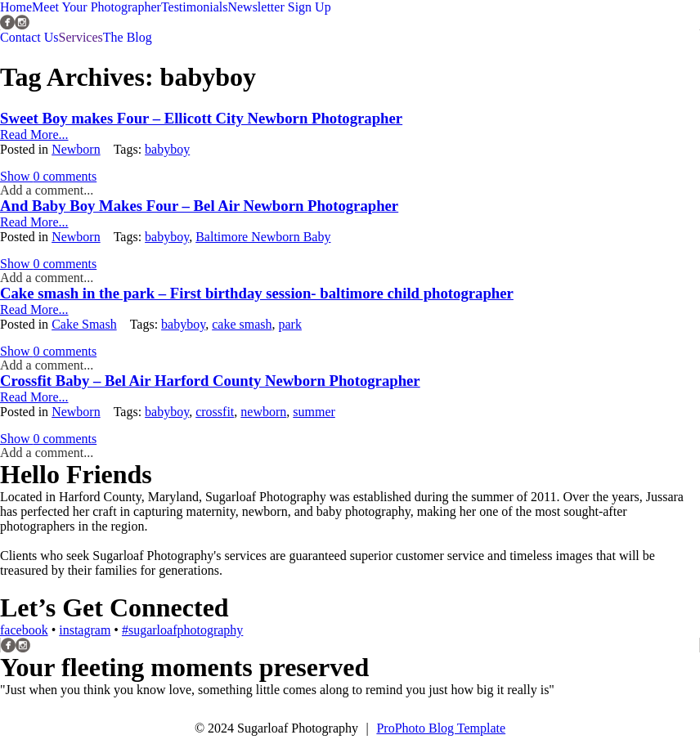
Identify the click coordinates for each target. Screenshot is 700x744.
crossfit (215, 412)
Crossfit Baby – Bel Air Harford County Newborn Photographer (210, 381)
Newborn (76, 149)
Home (16, 7)
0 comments (48, 176)
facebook (24, 630)
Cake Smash (84, 324)
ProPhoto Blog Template (441, 728)
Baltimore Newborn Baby (263, 237)
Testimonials (195, 7)
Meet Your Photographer (96, 7)
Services (81, 37)
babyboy (167, 149)
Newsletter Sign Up (279, 7)
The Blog (128, 37)
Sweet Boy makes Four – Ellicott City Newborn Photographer (201, 118)
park (289, 324)
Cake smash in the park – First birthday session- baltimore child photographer (257, 293)
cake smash (242, 324)
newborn (263, 412)
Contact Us (29, 37)
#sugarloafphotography (182, 630)
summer (314, 412)
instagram (85, 630)
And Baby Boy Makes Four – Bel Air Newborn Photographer (199, 206)
